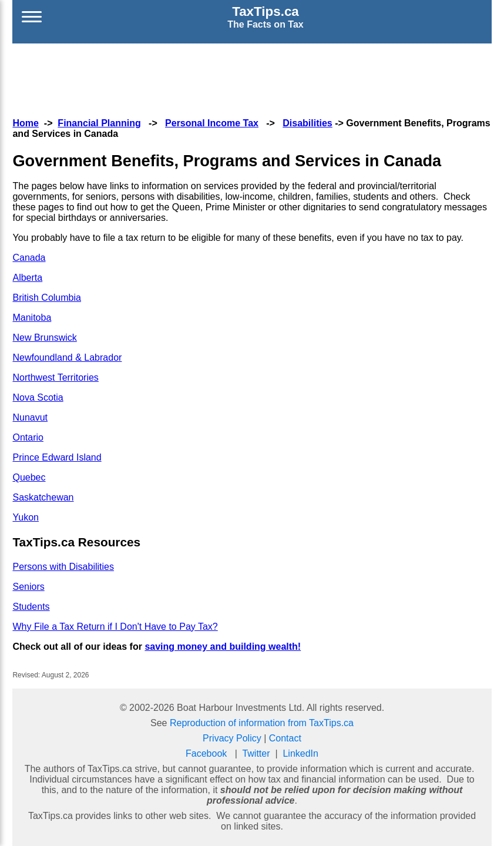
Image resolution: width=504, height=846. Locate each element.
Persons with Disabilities (63, 567)
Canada (29, 258)
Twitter (256, 753)
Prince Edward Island (57, 457)
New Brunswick (44, 338)
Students (31, 607)
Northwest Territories (55, 377)
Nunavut (30, 417)
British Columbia (46, 298)
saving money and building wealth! (223, 647)
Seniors (28, 587)
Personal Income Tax (212, 123)
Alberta (27, 278)
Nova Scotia (38, 397)
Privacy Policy (232, 738)
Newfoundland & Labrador (67, 357)
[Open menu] (32, 17)
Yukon (25, 517)
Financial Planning (99, 123)
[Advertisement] (252, 79)
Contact (285, 738)
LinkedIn (300, 753)
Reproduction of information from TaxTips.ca (262, 723)
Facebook (206, 753)
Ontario (28, 437)
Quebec (29, 477)
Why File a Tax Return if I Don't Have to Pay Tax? (115, 627)
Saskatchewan (43, 497)
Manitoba (32, 318)
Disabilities (307, 123)
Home (25, 123)
